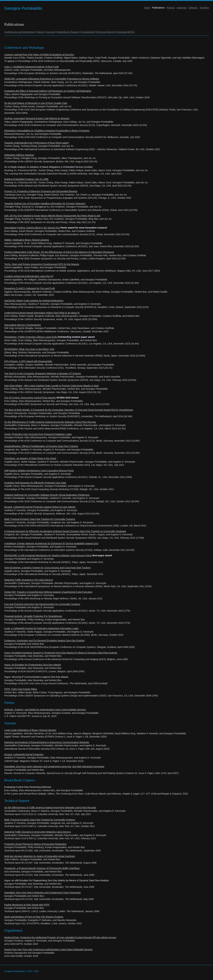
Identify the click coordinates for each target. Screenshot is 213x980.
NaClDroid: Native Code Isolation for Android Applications (34, 301)
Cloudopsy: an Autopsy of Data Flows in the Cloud (30, 458)
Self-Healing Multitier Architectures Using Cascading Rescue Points (39, 471)
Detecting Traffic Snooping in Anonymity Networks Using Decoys (38, 832)
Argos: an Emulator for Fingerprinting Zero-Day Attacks (33, 665)
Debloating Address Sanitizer (19, 155)
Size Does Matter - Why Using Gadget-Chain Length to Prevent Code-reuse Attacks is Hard (52, 386)
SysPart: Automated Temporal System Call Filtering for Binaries (37, 118)
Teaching (204, 8)
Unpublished (88, 32)
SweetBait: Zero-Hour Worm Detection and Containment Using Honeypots (43, 893)
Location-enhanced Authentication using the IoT (29, 276)
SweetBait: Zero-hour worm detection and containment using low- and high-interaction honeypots (54, 766)
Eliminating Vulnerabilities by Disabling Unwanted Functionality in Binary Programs (47, 131)
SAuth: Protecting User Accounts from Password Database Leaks (38, 434)
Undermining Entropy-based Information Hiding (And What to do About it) (42, 313)
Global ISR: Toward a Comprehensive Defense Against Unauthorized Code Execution (48, 592)
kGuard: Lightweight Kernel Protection (24, 754)
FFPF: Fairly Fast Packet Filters (21, 689)
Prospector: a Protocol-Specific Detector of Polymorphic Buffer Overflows (42, 868)
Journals (50, 32)
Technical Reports (105, 32)
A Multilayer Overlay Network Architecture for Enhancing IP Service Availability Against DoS (51, 543)
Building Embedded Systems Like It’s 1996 (26, 179)
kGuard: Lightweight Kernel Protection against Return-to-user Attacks (40, 507)
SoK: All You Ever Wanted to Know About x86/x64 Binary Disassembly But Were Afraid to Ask (52, 216)
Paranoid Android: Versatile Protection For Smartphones (33, 616)
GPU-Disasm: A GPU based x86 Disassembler (28, 361)
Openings (182, 8)
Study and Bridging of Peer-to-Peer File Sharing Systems (34, 917)
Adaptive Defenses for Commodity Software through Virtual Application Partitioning (47, 495)
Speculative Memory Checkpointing (23, 325)
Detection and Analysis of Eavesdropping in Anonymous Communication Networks (47, 742)
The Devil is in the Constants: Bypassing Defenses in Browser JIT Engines (43, 373)
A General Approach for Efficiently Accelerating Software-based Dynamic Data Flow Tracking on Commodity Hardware (65, 531)
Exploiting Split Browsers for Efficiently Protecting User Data (35, 483)
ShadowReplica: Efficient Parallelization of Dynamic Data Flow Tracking (41, 446)
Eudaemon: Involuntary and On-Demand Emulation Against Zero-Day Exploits (44, 641)
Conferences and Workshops (19, 32)
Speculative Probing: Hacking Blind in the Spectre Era (32, 228)
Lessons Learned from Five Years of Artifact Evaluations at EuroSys (39, 55)
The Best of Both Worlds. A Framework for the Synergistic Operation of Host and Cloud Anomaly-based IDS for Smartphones (69, 410)
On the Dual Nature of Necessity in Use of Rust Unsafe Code (36, 103)
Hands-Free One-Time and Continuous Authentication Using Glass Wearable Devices (48, 949)
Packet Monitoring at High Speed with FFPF (27, 905)
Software (193, 8)
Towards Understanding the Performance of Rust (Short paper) (37, 143)
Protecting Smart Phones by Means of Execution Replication (35, 844)
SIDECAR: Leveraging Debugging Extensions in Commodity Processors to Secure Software (52, 79)
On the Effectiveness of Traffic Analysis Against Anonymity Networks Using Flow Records (50, 422)
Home (147, 8)
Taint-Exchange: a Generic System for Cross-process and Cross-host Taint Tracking (48, 568)
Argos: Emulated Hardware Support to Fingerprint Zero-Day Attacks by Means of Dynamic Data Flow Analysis (61, 653)
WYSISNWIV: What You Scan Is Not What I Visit (29, 349)
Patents (40, 32)
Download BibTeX (126, 32)
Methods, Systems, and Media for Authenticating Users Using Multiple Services (45, 710)
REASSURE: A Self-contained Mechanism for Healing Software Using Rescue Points (48, 555)
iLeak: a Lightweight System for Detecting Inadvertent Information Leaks (42, 628)
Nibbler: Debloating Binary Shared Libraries (27, 240)
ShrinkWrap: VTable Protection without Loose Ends (31, 337)
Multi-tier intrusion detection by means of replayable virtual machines (40, 856)
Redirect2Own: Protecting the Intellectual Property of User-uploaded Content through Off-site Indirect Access (60, 937)
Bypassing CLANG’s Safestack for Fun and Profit (30, 288)
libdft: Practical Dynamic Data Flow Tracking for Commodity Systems (40, 519)
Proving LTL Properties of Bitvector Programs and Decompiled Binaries (41, 191)
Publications (158, 8)
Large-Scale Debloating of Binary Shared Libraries (30, 730)
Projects (171, 8)
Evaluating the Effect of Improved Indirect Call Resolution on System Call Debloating (48, 91)
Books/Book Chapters (68, 32)
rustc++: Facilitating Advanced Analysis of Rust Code (32, 67)
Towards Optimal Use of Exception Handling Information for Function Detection (45, 204)
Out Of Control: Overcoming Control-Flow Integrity (30, 398)
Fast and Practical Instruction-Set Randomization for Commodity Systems (42, 604)
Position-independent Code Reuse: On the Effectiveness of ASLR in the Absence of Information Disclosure (59, 252)
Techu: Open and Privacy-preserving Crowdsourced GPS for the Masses (42, 264)
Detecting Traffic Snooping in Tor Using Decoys (29, 580)
